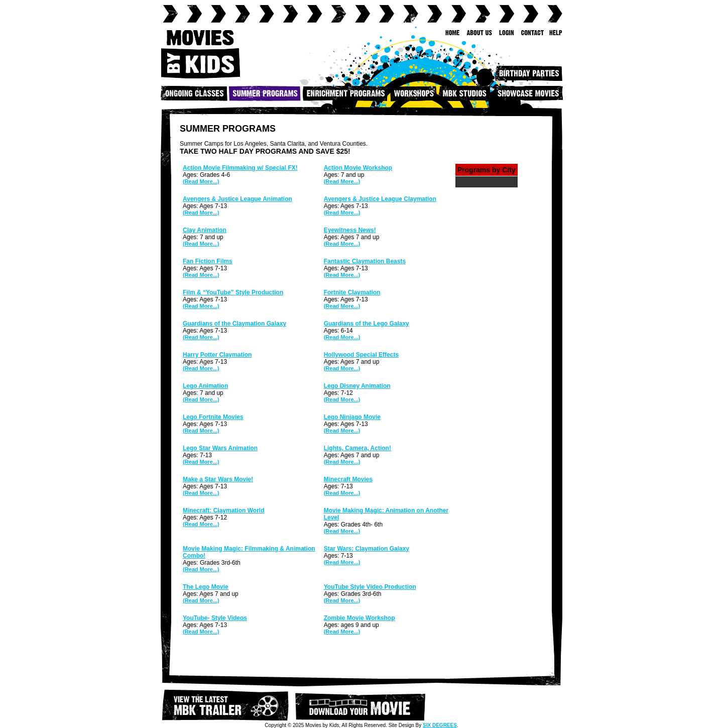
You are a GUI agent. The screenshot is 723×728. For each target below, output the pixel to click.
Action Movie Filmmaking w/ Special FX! (240, 168)
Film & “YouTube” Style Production (233, 292)
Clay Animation (205, 230)
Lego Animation (205, 386)
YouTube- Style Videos (215, 618)
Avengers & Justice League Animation (237, 199)
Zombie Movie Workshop (359, 618)
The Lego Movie (206, 587)
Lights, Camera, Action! (357, 448)
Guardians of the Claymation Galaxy (234, 324)
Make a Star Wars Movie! (218, 479)
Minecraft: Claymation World (223, 510)
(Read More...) (201, 181)
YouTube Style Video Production (370, 587)
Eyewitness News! (350, 230)
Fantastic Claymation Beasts (365, 261)
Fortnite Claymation (352, 292)
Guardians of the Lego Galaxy (367, 324)
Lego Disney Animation (357, 386)
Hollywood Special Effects (361, 355)
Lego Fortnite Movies (213, 417)
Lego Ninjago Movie (352, 417)
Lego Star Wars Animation (220, 448)
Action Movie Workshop (358, 168)
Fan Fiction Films (208, 261)
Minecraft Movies (348, 479)
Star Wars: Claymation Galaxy (367, 549)
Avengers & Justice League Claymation (380, 199)
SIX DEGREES (440, 725)
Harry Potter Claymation (217, 355)
